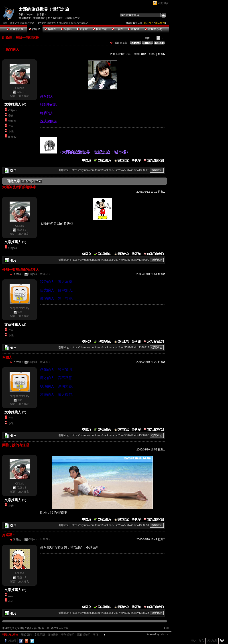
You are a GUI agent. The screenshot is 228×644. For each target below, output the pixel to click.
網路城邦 (163, 3)
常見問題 (40, 635)
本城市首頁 (15, 29)
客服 (96, 635)
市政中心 (154, 29)
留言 (13, 96)
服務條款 (53, 635)
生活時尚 (22, 23)
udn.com (165, 634)
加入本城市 (25, 18)
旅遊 (32, 23)
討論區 (35, 29)
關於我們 (26, 635)
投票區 (66, 29)
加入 (202, 641)
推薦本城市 (39, 18)
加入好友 (24, 96)
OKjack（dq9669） (40, 274)
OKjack (30, 14)
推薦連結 (100, 29)
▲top (166, 628)
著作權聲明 (68, 635)
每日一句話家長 (27, 37)
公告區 (117, 29)
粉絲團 (12, 641)
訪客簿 (133, 29)
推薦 (161, 54)
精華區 (50, 29)
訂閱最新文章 (72, 18)
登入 (194, 641)
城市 (12, 23)
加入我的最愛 (55, 18)
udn (5, 23)
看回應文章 (119, 43)
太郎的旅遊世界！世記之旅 (44, 9)
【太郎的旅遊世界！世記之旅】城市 (56, 23)
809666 (13, 137)
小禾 (11, 132)
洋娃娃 (12, 121)
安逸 (11, 116)
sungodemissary (19, 308)
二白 (11, 126)
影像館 (82, 29)
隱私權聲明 (84, 635)
